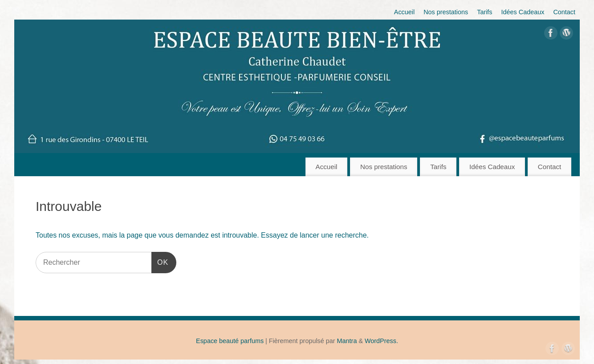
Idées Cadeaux (523, 12)
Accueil (404, 12)
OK (160, 261)
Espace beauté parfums (230, 341)
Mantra (347, 341)
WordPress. (381, 341)
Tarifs (484, 12)
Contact (564, 12)
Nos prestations (446, 12)
